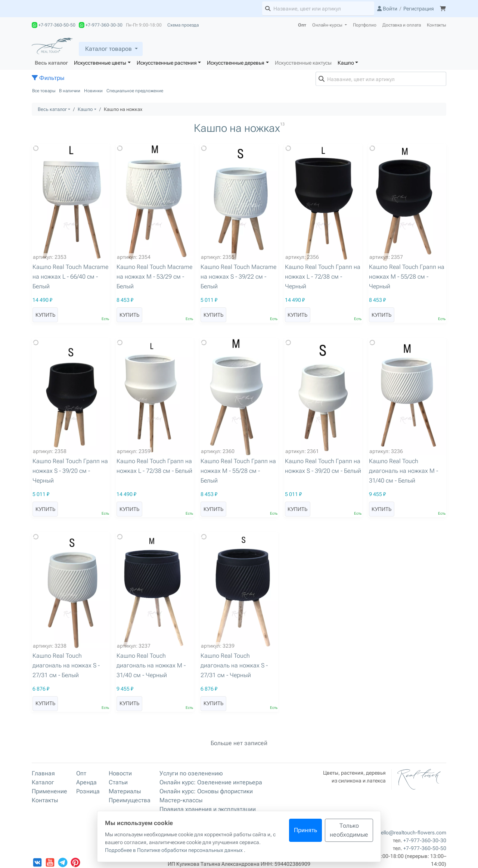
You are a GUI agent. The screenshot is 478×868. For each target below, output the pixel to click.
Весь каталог (51, 63)
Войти (387, 9)
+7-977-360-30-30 (101, 25)
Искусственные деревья (236, 63)
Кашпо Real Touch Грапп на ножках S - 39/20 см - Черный (70, 471)
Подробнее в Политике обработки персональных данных (174, 850)
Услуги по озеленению (191, 773)
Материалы (125, 791)
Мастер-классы (181, 800)
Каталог (43, 782)
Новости (120, 773)
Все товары (44, 91)
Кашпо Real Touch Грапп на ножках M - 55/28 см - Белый (238, 471)
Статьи (118, 782)
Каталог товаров (108, 49)
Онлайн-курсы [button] (328, 25)
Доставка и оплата (402, 25)
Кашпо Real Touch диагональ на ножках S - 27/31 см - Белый (66, 665)
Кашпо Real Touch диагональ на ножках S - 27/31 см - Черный (234, 665)
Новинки (93, 91)
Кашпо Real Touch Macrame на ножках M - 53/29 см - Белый (154, 277)
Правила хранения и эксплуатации (208, 809)
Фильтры (48, 78)
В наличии (70, 91)
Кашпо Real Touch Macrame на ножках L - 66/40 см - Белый (70, 277)
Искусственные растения (167, 63)
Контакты (437, 25)
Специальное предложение (135, 91)
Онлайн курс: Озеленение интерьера (211, 782)
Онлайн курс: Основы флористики (206, 791)
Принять (305, 830)
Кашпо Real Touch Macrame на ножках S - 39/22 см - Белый (238, 277)
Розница (88, 791)
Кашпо (346, 63)
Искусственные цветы (100, 63)
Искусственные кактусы (303, 63)
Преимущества (130, 800)
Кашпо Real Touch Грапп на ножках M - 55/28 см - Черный (407, 277)
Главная (43, 773)
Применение (49, 791)
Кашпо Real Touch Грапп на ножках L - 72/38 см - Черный (323, 277)
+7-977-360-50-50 (54, 25)
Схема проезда (183, 25)
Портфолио (365, 25)
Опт (302, 25)
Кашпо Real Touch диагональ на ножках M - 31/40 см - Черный (151, 665)
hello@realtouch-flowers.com (412, 833)
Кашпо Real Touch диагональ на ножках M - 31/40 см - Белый (403, 471)
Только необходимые (349, 830)
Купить (45, 315)
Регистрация (419, 9)
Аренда (86, 782)
